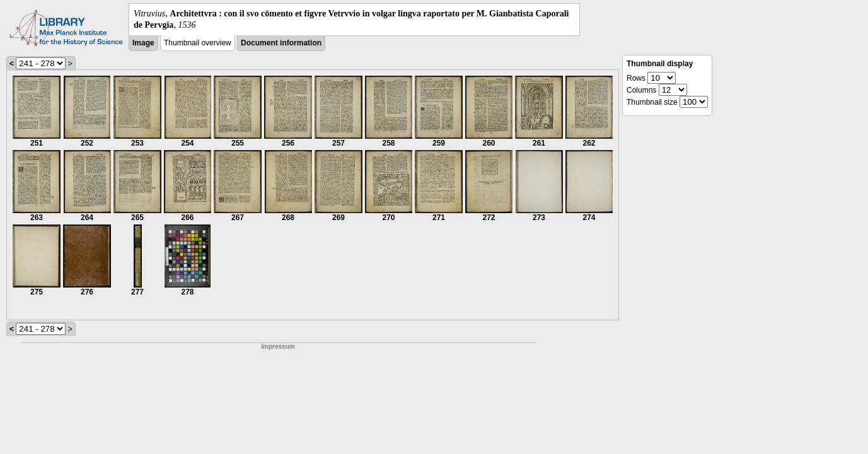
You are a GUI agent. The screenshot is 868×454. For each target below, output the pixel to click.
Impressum (278, 346)
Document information (281, 43)
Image (143, 43)
